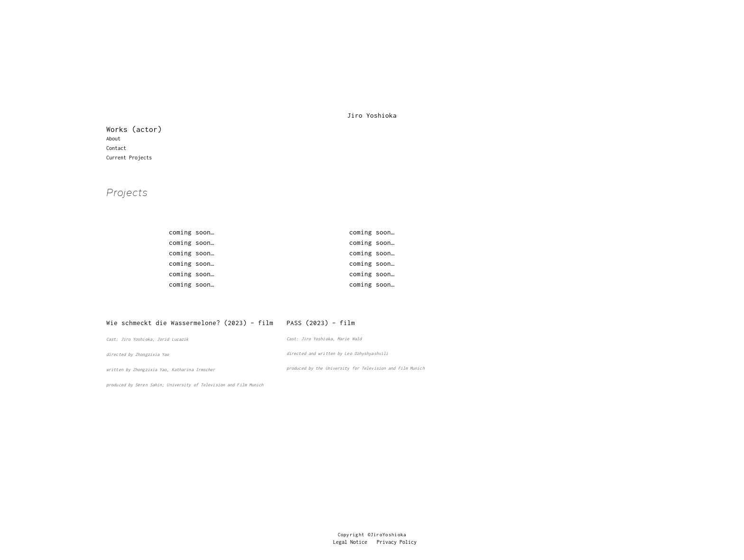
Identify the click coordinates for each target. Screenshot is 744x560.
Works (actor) (134, 129)
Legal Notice (350, 542)
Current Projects (129, 158)
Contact (116, 148)
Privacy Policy (397, 542)
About (113, 139)
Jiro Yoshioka (372, 115)
